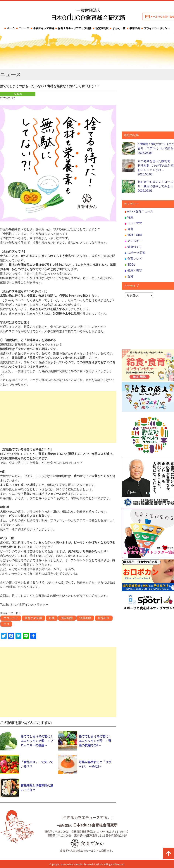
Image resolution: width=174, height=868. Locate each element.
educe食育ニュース (140, 211)
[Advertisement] (58, 417)
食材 (130, 276)
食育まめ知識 (33, 618)
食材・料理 (135, 235)
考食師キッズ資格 (44, 28)
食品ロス (104, 618)
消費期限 (85, 618)
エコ (6, 624)
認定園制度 (102, 28)
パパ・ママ (135, 223)
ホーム (11, 28)
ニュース (24, 28)
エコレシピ (11, 618)
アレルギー (135, 241)
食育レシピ (135, 259)
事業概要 (135, 28)
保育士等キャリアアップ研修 (75, 28)
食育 (130, 229)
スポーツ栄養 (136, 253)
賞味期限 (67, 618)
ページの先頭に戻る (168, 853)
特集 (130, 217)
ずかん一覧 (119, 28)
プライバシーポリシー (157, 28)
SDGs (131, 265)
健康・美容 (135, 270)
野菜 (52, 618)
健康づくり (135, 247)
